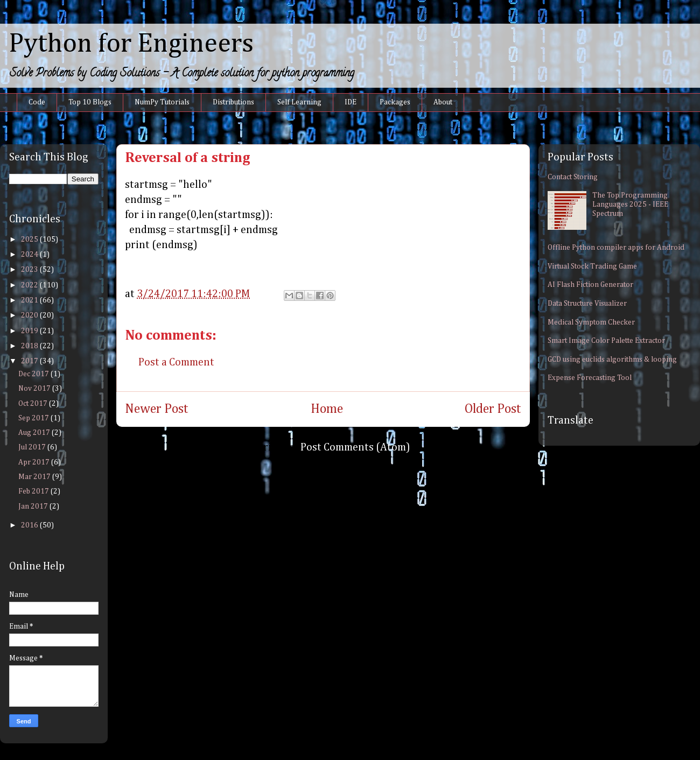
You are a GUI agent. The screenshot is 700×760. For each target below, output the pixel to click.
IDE (351, 102)
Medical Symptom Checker (591, 322)
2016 (30, 525)
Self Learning (299, 102)
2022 (30, 285)
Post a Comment (176, 362)
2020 (30, 315)
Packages (395, 102)
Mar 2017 (35, 477)
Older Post (493, 409)
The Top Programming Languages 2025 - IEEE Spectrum (630, 205)
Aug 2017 (35, 433)
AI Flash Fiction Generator (590, 285)
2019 (30, 331)
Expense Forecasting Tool (590, 378)
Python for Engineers (131, 44)
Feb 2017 (34, 491)
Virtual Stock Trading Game (592, 266)
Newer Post (157, 409)
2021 (30, 300)
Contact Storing (573, 177)
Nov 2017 (35, 389)
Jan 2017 (34, 506)
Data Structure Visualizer (587, 304)
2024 (30, 255)
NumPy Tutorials (162, 102)
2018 (30, 346)
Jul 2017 (33, 447)
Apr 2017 (35, 462)
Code (37, 102)
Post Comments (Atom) (355, 447)
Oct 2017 (34, 404)
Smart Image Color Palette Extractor (606, 341)
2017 (30, 361)
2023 (30, 270)
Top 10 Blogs (90, 102)
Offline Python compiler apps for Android (616, 248)
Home (327, 409)
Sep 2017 (34, 418)
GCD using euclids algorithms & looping (612, 360)
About (443, 102)
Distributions (233, 102)
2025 (30, 240)
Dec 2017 (34, 374)
